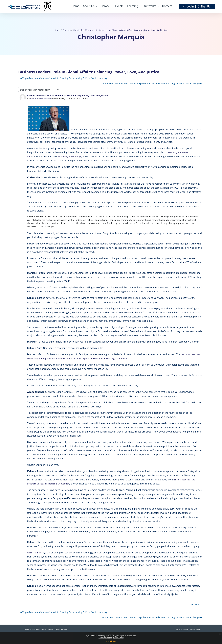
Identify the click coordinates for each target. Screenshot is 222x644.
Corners (167, 6)
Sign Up (206, 6)
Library (105, 6)
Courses (65, 30)
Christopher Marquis (82, 30)
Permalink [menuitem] (196, 604)
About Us (89, 6)
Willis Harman (35, 552)
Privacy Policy (195, 629)
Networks (150, 6)
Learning (132, 6)
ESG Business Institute (41, 98)
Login (190, 6)
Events (119, 6)
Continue (111, 641)
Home (75, 6)
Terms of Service (182, 629)
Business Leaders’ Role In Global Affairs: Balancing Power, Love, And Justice (132, 30)
